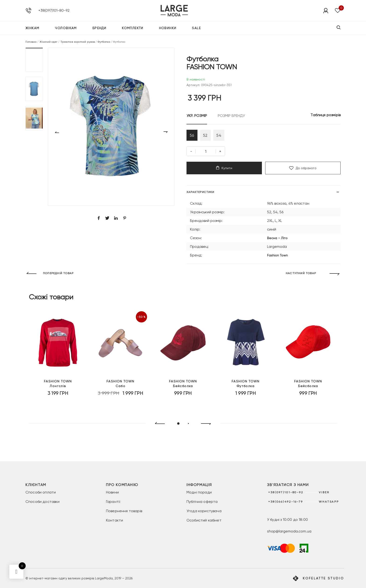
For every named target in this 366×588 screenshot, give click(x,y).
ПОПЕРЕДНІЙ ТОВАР (58, 275)
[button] (34, 60)
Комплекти (133, 29)
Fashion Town (277, 257)
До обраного (303, 170)
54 (223, 136)
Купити (224, 170)
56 (193, 136)
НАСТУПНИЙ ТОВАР (301, 275)
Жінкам (32, 29)
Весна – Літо (277, 240)
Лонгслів (58, 389)
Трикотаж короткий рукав (78, 42)
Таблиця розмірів (326, 115)
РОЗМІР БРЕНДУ (231, 116)
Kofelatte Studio (323, 578)
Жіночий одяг (49, 42)
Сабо (120, 389)
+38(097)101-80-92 (54, 11)
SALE (196, 29)
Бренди (99, 29)
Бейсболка (183, 389)
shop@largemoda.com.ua (289, 531)
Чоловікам (66, 29)
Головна (31, 42)
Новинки (168, 29)
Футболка (104, 42)
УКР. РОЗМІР (197, 116)
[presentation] (158, 425)
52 (208, 136)
